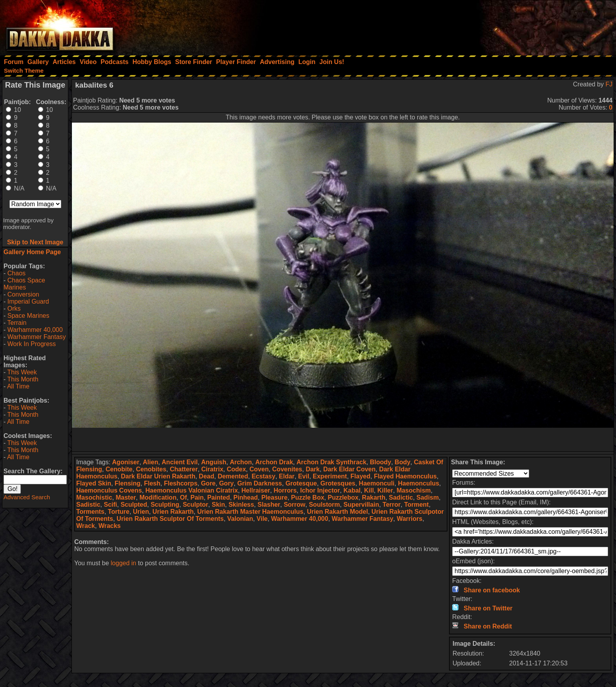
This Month (23, 379)
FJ (609, 84)
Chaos (16, 273)
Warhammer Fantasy (37, 337)
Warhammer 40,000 (35, 330)
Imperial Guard (28, 301)
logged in (124, 563)
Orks (14, 309)
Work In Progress (32, 344)
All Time (18, 386)
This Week (22, 372)
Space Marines (28, 316)
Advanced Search (27, 497)
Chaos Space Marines (24, 284)
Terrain (17, 323)
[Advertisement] (510, 26)
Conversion (23, 294)
